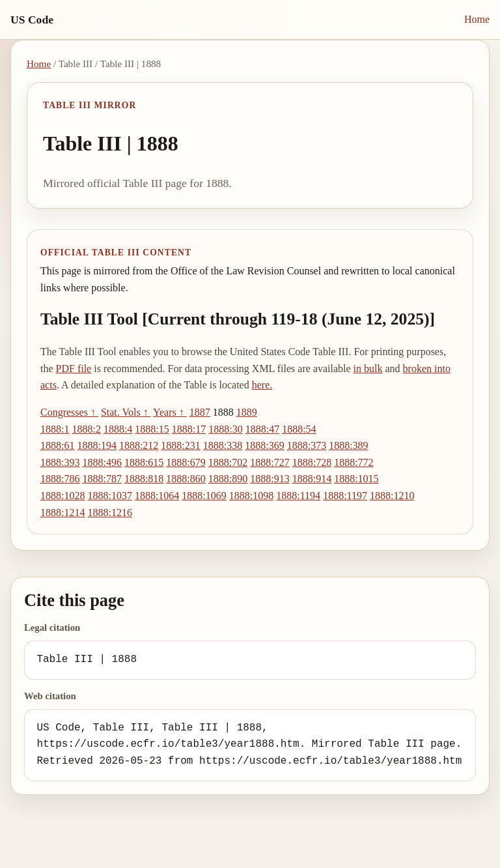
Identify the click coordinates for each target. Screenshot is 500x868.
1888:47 (262, 429)
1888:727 (270, 462)
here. (262, 385)
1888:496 (102, 462)
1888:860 (186, 479)
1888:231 (180, 445)
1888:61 (57, 445)
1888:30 (225, 429)
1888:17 (189, 429)
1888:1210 (392, 496)
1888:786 (60, 479)
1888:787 (102, 479)
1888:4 (118, 429)
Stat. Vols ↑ (126, 412)
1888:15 (152, 429)
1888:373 (307, 445)
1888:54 (299, 429)
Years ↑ (170, 412)
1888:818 (144, 479)
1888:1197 (345, 496)
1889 (247, 412)
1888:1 (55, 429)
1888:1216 (109, 513)
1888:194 (96, 445)
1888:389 (348, 445)
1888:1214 (62, 513)
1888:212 (139, 445)
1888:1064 (157, 496)
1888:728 (312, 462)
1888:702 (228, 462)
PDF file (74, 369)
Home (477, 19)
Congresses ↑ (69, 412)
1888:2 (86, 429)
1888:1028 (62, 496)
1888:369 (264, 445)
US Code (32, 20)
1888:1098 (251, 496)
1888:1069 (204, 496)
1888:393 (60, 462)
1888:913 (270, 479)
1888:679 (186, 462)
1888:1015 (356, 479)
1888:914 (312, 479)
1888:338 (223, 445)
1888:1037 (109, 496)
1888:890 (228, 479)
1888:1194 (298, 496)
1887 (200, 412)
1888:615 (144, 462)
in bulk (368, 369)
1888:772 (354, 462)
